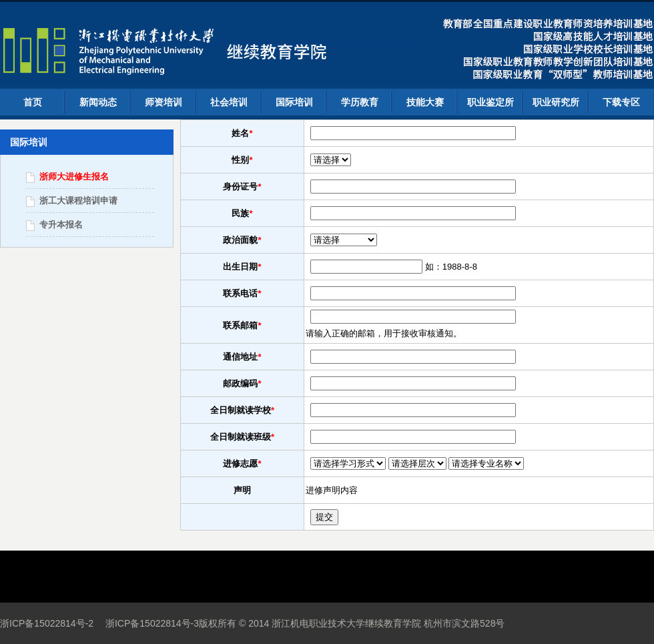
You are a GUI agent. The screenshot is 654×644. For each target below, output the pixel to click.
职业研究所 (556, 102)
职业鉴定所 (490, 102)
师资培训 (163, 102)
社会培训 (229, 102)
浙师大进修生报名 (74, 177)
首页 (33, 102)
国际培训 (294, 102)
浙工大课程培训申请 (78, 201)
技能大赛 (425, 102)
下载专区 (621, 102)
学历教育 (360, 102)
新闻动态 (98, 102)
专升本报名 (61, 225)
